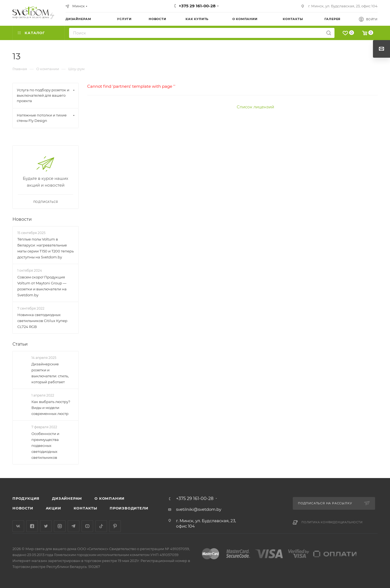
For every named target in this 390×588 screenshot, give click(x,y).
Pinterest (115, 526)
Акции (53, 508)
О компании (110, 498)
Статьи (20, 344)
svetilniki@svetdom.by (199, 509)
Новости (22, 219)
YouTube (87, 526)
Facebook (32, 526)
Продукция (26, 498)
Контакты (85, 508)
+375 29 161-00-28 (197, 6)
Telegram (74, 526)
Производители (129, 508)
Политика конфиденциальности (332, 522)
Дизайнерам (67, 498)
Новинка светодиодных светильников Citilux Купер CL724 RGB (42, 321)
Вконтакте (18, 526)
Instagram (60, 526)
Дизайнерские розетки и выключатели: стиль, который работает (50, 373)
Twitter (46, 526)
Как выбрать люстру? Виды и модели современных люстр (51, 408)
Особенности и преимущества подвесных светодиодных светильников (45, 446)
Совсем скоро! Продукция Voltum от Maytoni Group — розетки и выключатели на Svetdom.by (42, 286)
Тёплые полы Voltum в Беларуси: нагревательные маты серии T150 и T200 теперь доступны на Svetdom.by (45, 248)
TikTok (101, 526)
